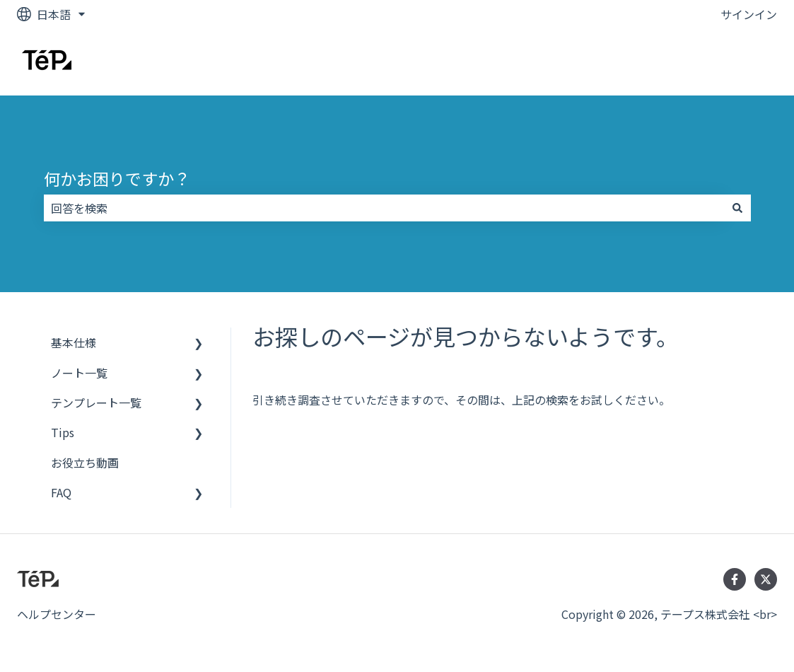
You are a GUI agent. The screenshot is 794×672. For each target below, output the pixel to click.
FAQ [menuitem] (61, 492)
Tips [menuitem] (63, 432)
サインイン (749, 14)
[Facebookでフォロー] (735, 579)
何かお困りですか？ (117, 178)
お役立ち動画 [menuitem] (85, 463)
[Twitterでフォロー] (766, 579)
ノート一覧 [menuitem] (79, 373)
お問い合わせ (729, 62)
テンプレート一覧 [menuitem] (96, 402)
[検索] (737, 208)
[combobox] (384, 208)
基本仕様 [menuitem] (74, 342)
